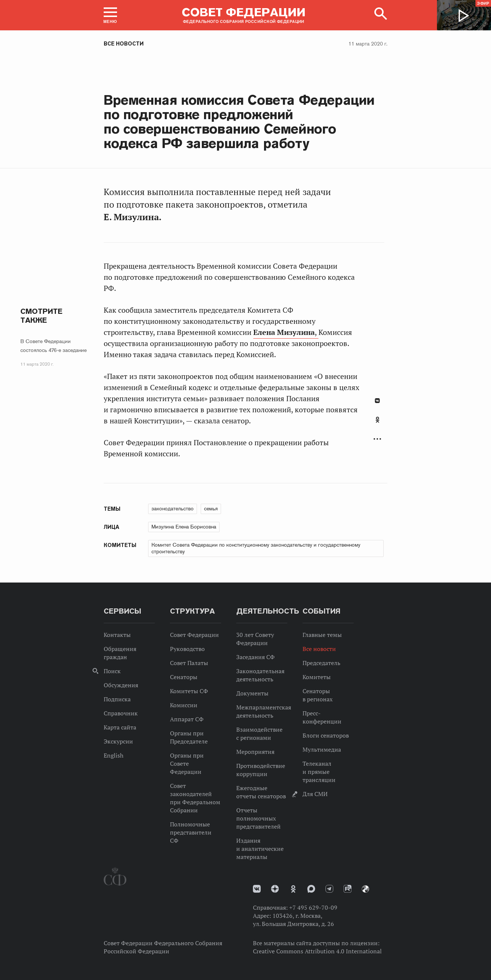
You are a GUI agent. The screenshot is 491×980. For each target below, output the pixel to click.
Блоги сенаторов (326, 735)
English (113, 755)
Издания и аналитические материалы (260, 849)
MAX (311, 889)
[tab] (377, 424)
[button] (110, 15)
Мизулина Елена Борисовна (184, 527)
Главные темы (322, 635)
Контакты (117, 635)
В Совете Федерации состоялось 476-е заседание (54, 346)
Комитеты (317, 677)
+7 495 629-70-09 (313, 907)
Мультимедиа (322, 749)
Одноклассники (378, 420)
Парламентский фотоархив (365, 889)
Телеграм (329, 889)
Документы (252, 693)
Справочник (121, 713)
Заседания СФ (255, 657)
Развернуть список (377, 439)
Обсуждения (121, 685)
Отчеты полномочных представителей (258, 818)
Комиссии (184, 705)
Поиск (112, 671)
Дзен (275, 889)
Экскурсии (118, 741)
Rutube (348, 889)
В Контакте (377, 401)
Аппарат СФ (187, 719)
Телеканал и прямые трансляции (319, 772)
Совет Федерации (194, 635)
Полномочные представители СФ (191, 832)
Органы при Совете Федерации (187, 763)
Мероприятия (255, 752)
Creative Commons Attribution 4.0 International (317, 951)
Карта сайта (120, 727)
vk (257, 889)
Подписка (117, 699)
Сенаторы (184, 677)
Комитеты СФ (189, 691)
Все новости (124, 44)
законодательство (173, 509)
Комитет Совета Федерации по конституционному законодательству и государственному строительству (256, 548)
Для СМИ (315, 794)
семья (211, 509)
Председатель (321, 663)
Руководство (187, 649)
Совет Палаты (189, 663)
